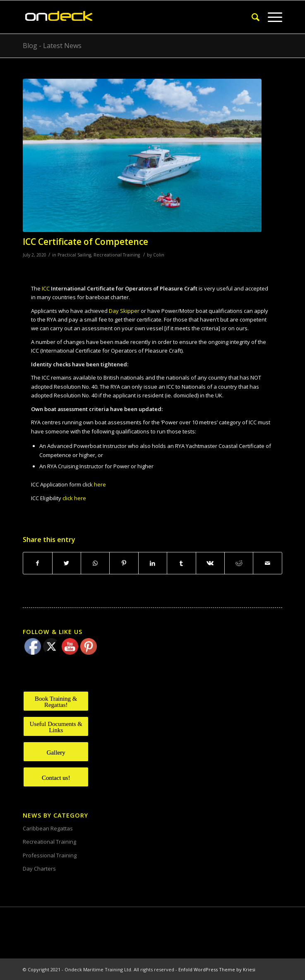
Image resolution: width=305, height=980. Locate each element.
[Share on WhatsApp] (95, 563)
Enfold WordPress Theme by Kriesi (217, 969)
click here (74, 498)
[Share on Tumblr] (181, 563)
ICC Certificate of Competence (85, 242)
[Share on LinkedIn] (153, 563)
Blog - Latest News (52, 46)
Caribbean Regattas (48, 828)
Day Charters (39, 869)
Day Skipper (124, 311)
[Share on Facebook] (37, 563)
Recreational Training (117, 255)
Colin (159, 255)
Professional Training (50, 855)
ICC (120, 288)
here (99, 484)
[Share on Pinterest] (124, 563)
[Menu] (271, 17)
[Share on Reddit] (239, 563)
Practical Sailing (74, 255)
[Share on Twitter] (67, 563)
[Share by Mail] (267, 563)
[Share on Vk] (210, 563)
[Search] (251, 17)
